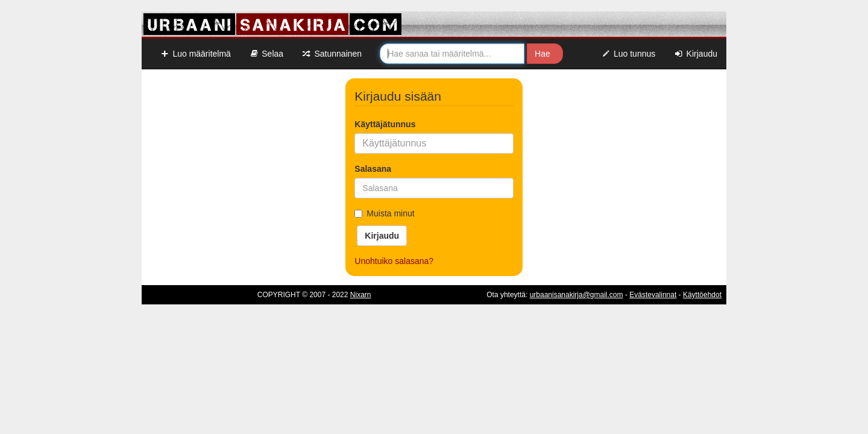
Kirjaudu (695, 54)
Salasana (373, 169)
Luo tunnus (628, 54)
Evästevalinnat (653, 295)
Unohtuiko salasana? (394, 261)
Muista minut (384, 213)
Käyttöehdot (702, 295)
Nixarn (361, 295)
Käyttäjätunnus (385, 124)
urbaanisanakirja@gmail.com (577, 295)
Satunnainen (332, 54)
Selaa (266, 54)
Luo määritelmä (195, 54)
